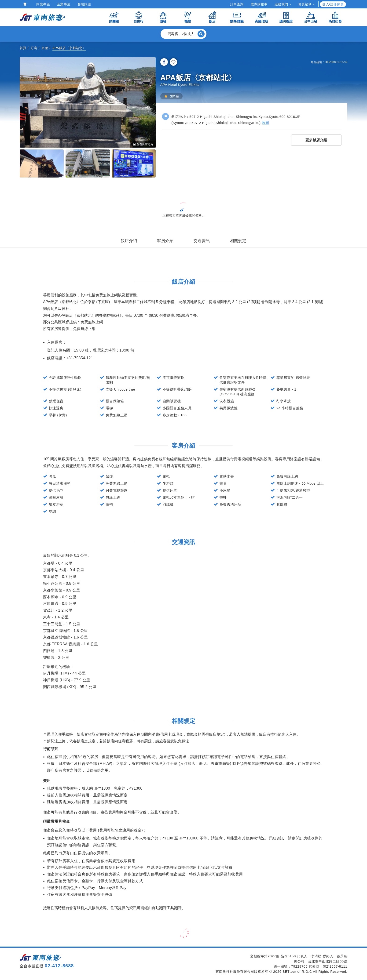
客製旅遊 (84, 4)
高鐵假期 (261, 17)
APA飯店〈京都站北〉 (69, 48)
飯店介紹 (129, 241)
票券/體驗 (237, 17)
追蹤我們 (283, 4)
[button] (183, 34)
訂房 (34, 48)
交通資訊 (202, 241)
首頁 (23, 48)
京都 (45, 48)
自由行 (139, 17)
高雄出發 (335, 17)
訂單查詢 (237, 4)
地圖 (265, 123)
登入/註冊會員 (333, 4)
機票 (188, 17)
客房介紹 (165, 241)
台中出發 (311, 17)
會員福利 (306, 4)
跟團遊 (114, 17)
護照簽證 (286, 17)
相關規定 (238, 241)
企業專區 (64, 4)
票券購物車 (259, 4)
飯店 (212, 17)
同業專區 (43, 4)
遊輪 (163, 17)
